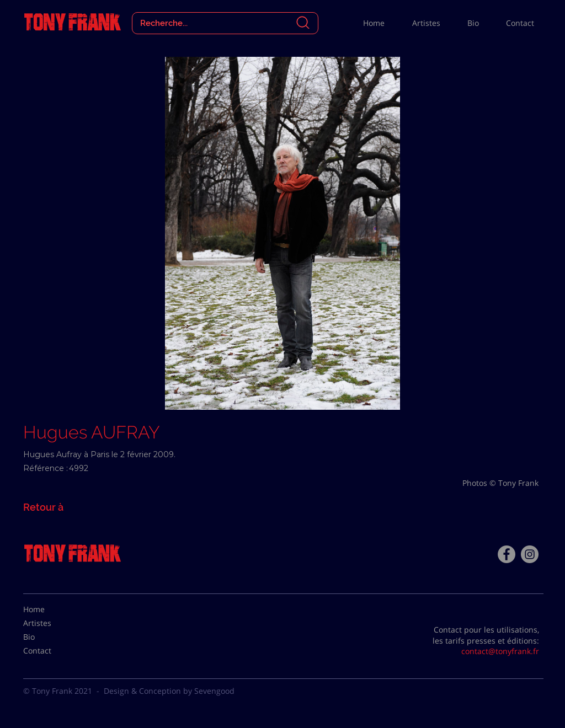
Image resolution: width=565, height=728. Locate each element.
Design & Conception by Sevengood (169, 691)
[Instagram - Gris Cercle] (530, 554)
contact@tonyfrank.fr (500, 651)
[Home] (51, 609)
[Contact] (51, 651)
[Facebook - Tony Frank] (507, 554)
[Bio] (51, 637)
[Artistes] (51, 623)
